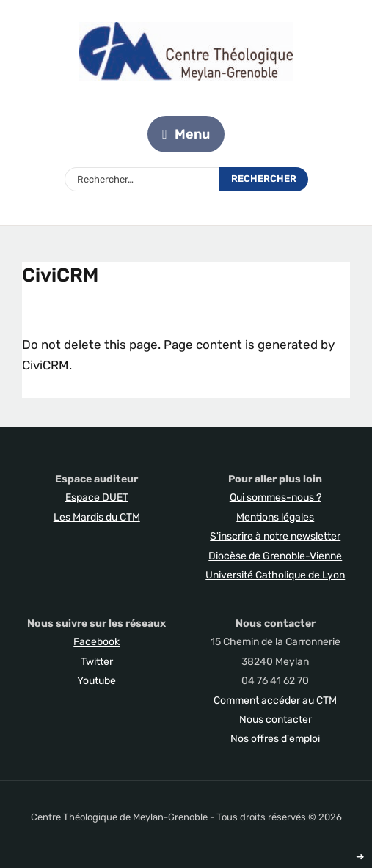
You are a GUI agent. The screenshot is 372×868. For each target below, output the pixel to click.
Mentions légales (275, 517)
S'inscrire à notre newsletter (275, 536)
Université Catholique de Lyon (275, 575)
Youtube (96, 681)
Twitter (97, 662)
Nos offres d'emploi (275, 739)
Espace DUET (97, 497)
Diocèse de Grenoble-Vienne (275, 556)
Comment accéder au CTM (275, 700)
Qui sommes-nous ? (276, 497)
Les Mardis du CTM (97, 517)
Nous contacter (276, 720)
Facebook (96, 642)
